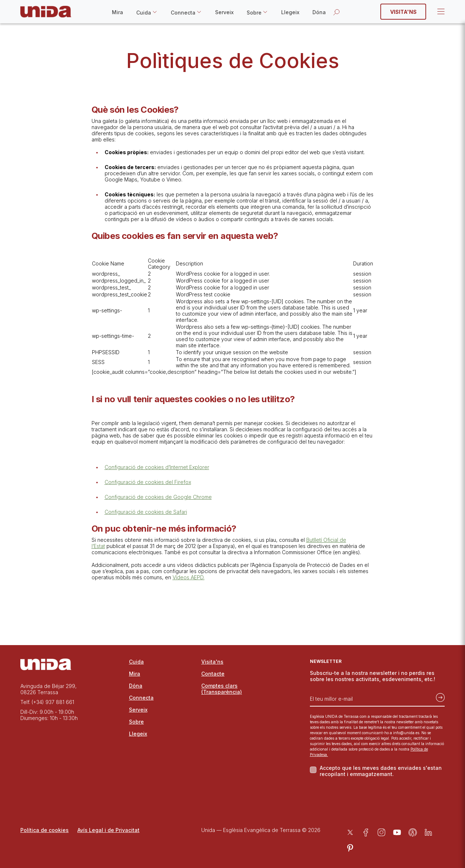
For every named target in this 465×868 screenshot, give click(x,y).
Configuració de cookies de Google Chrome (158, 497)
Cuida (144, 13)
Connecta (183, 13)
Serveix (224, 12)
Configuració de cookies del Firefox (148, 482)
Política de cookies (45, 830)
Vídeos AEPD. (189, 577)
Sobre (254, 13)
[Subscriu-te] (438, 696)
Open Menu (440, 12)
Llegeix (290, 12)
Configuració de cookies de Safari (146, 512)
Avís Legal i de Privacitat (108, 830)
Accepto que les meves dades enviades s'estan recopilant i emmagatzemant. (381, 771)
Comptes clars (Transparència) (222, 689)
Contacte (213, 674)
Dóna (319, 12)
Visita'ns (403, 12)
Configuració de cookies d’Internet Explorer (157, 467)
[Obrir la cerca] (336, 12)
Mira (118, 12)
